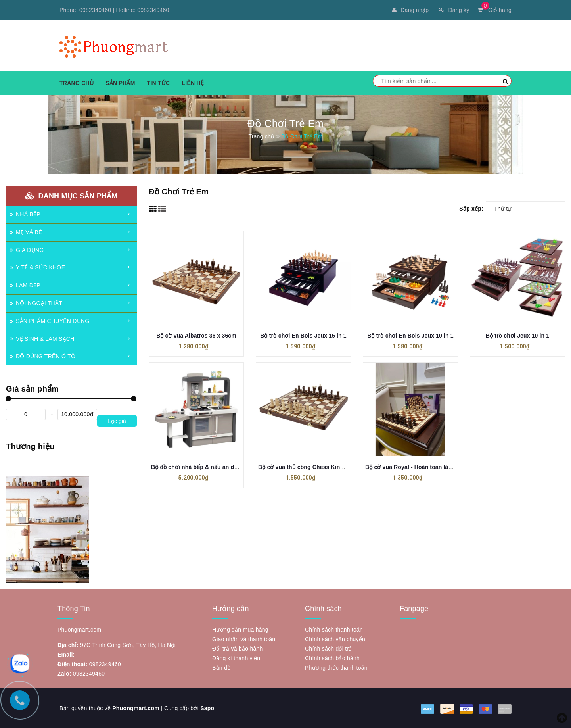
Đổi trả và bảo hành (238, 649)
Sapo (207, 708)
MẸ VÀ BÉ (26, 232)
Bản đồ (221, 668)
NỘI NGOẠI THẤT (36, 303)
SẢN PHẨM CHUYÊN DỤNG (50, 321)
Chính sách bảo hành (332, 658)
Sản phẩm (120, 83)
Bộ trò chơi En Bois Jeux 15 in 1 (303, 336)
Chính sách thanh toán (334, 630)
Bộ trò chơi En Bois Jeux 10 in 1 (410, 336)
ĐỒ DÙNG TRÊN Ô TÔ (43, 356)
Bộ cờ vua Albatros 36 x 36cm (196, 336)
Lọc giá (117, 421)
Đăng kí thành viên (236, 658)
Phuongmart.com (136, 708)
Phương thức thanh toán (336, 668)
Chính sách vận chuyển (335, 639)
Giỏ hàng (494, 10)
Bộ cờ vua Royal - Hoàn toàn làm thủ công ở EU (429, 467)
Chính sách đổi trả (329, 649)
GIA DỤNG (27, 250)
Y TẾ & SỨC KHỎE (37, 267)
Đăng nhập (410, 10)
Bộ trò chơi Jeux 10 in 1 (517, 336)
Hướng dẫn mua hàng (240, 630)
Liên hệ (193, 83)
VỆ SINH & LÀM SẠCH (42, 339)
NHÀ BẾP (25, 214)
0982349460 (95, 10)
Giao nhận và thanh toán (244, 639)
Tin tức (159, 83)
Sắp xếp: (471, 209)
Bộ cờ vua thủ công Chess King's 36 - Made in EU (325, 467)
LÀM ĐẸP (25, 285)
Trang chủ (77, 83)
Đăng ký (454, 10)
